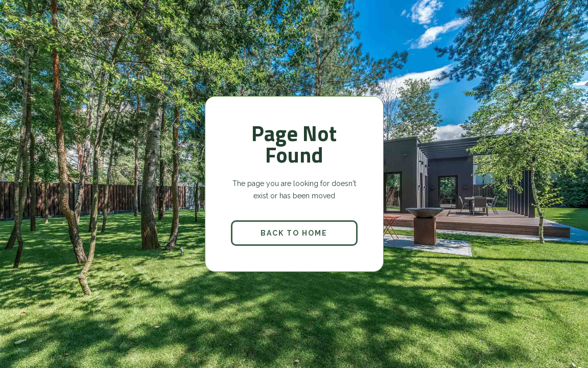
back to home (294, 233)
